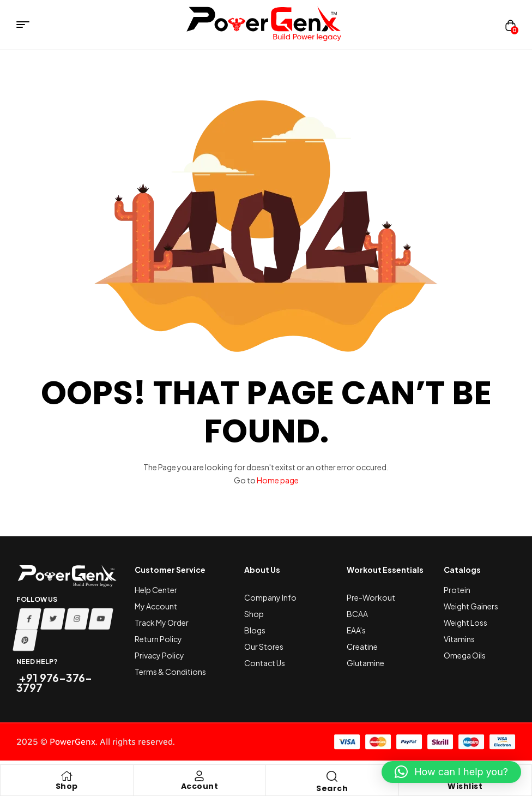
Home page (278, 480)
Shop (67, 786)
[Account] (199, 776)
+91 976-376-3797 (54, 682)
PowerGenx (72, 742)
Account (200, 786)
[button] (451, 772)
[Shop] (66, 776)
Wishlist (465, 786)
